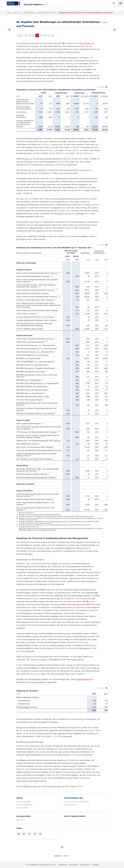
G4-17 (23, 820)
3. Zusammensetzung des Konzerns (76, 802)
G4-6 (18, 820)
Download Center (22, 808)
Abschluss (17, 13)
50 (45, 35)
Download (101, 87)
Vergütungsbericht (83, 679)
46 (30, 35)
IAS (62, 43)
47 (33, 35)
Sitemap (96, 865)
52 (52, 35)
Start (9, 13)
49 (41, 35)
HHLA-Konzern (85, 43)
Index (20, 35)
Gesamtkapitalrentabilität (77, 604)
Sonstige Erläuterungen (46, 13)
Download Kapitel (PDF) (24, 805)
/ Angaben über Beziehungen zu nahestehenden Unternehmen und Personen (85, 13)
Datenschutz (85, 865)
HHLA (14, 3)
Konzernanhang (29, 13)
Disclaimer (74, 865)
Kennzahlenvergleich (24, 802)
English (66, 856)
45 (26, 35)
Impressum (63, 865)
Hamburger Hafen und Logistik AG (43, 865)
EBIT (85, 601)
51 (49, 35)
